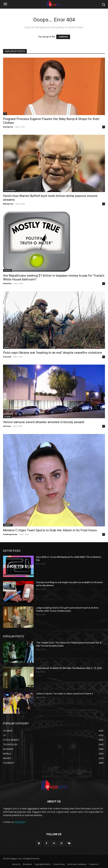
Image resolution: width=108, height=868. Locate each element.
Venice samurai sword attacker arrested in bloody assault (44, 422)
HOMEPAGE (63, 37)
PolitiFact (7, 283)
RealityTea (8, 127)
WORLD (7, 347)
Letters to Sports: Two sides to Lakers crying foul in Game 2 (65, 694)
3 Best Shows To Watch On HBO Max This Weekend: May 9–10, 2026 (69, 668)
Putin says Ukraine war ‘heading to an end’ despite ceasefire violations (53, 353)
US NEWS (7, 417)
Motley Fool (8, 204)
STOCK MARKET (10, 191)
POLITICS (7, 270)
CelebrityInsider (10, 534)
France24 (7, 357)
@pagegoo (20, 822)
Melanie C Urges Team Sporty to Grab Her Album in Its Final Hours (50, 530)
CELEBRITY (8, 525)
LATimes (7, 426)
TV (5, 114)
